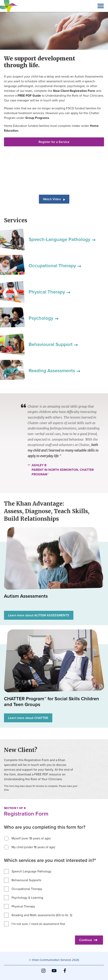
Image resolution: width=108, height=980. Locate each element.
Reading (54, 371)
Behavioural (53, 344)
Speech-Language (62, 239)
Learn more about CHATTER (28, 718)
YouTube (54, 973)
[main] (54, 482)
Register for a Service (54, 142)
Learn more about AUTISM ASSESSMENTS (39, 615)
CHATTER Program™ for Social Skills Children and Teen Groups (52, 702)
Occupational (55, 266)
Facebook (65, 973)
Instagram (43, 973)
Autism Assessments (26, 596)
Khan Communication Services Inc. (9, 12)
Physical (49, 292)
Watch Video (54, 199)
